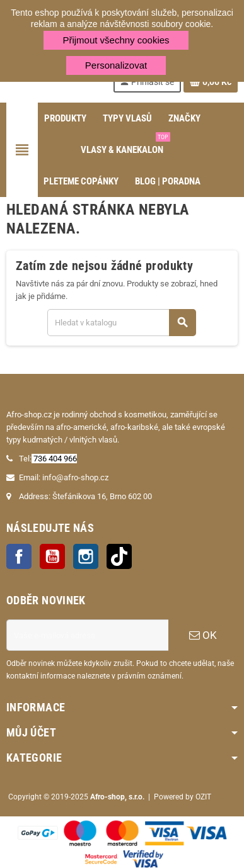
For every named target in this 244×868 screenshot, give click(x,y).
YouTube (52, 556)
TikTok (119, 556)
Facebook (19, 556)
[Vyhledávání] (122, 323)
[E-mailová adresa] (87, 635)
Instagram (86, 556)
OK (203, 635)
